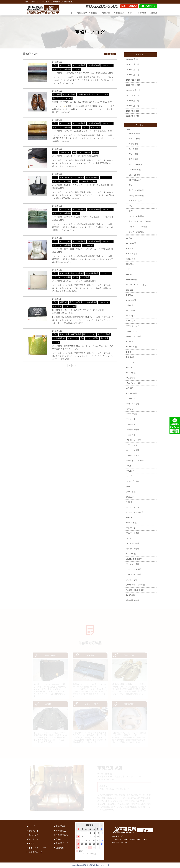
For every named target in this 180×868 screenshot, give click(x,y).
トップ (70, 13)
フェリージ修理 (133, 543)
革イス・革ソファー (37, 848)
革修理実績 (106, 13)
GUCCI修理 (84, 181)
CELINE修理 (85, 277)
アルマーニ (131, 528)
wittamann (130, 311)
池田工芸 (130, 497)
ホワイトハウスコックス (136, 461)
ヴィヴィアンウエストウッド (138, 285)
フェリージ (131, 538)
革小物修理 (133, 149)
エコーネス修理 (88, 245)
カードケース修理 (134, 569)
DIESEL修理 (131, 523)
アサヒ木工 (131, 419)
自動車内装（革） (36, 852)
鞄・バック (33, 835)
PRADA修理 (131, 300)
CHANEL (130, 249)
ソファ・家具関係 (64, 69)
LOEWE (130, 274)
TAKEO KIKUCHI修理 (135, 590)
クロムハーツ (132, 331)
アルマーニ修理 (133, 533)
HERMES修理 (135, 133)
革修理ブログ (141, 13)
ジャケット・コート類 (138, 227)
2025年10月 (131, 90)
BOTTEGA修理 (135, 180)
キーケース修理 (133, 450)
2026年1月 (131, 75)
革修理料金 (93, 13)
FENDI (129, 367)
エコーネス (77, 245)
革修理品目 (81, 13)
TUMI (128, 466)
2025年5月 (131, 116)
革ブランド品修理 (79, 65)
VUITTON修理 (76, 334)
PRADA (129, 295)
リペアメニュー (107, 65)
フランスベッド (133, 326)
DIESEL (130, 518)
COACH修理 (131, 347)
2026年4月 (131, 59)
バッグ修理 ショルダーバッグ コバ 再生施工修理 (75, 156)
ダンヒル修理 (132, 580)
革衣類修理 (133, 159)
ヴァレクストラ (133, 507)
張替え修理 (104, 338)
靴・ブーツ (33, 839)
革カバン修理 (64, 177)
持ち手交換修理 (133, 600)
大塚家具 (130, 305)
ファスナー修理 (133, 564)
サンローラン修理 (134, 440)
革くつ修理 (57, 94)
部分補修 (96, 152)
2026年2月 (131, 70)
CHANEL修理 (134, 175)
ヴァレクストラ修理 (135, 512)
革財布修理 (64, 302)
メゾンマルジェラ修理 (135, 585)
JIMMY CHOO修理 (134, 559)
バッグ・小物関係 (84, 152)
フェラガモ (131, 435)
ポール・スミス (133, 455)
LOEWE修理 (131, 280)
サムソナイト (132, 378)
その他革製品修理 (94, 65)
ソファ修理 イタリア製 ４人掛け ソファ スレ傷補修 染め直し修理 (83, 73)
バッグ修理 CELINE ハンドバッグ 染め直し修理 (74, 281)
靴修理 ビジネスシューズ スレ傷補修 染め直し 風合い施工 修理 (82, 102)
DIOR (129, 352)
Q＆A (130, 13)
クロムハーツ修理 (70, 306)
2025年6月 (131, 111)
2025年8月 (131, 101)
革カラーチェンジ (89, 334)
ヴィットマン (132, 316)
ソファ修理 (77, 69)
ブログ (55, 65)
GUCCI (75, 181)
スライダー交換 (133, 481)
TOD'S (129, 502)
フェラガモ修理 (133, 430)
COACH (130, 342)
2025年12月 (131, 80)
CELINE (75, 277)
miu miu (129, 290)
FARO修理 (131, 595)
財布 (60, 306)
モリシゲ (86, 127)
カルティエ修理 (133, 549)
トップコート (132, 476)
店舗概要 (154, 13)
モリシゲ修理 (96, 127)
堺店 (55, 69)
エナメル (56, 342)
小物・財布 (33, 831)
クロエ (129, 487)
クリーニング (132, 445)
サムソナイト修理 (134, 383)
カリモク (76, 213)
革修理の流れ (119, 13)
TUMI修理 (130, 471)
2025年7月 (131, 106)
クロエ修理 (131, 492)
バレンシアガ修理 (134, 574)
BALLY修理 (131, 554)
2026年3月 (131, 64)
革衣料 (31, 843)
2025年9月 (131, 95)
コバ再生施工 (132, 424)
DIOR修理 (130, 357)
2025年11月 (131, 85)
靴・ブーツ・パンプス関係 (62, 98)
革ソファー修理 (65, 65)
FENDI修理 (131, 373)
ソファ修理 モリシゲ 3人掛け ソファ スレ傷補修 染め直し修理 (82, 131)
